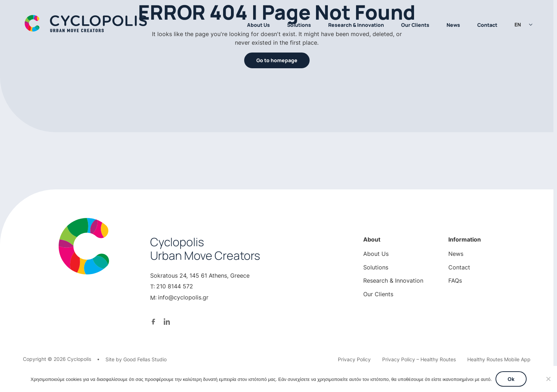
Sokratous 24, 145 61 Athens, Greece (200, 276)
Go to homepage (277, 60)
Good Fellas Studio (145, 359)
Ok (511, 379)
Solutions (299, 25)
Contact (487, 25)
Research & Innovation (356, 25)
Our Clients (415, 25)
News (453, 25)
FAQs (455, 281)
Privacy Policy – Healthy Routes (419, 359)
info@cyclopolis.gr (183, 297)
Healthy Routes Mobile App (499, 359)
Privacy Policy (354, 359)
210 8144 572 (175, 286)
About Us (258, 25)
